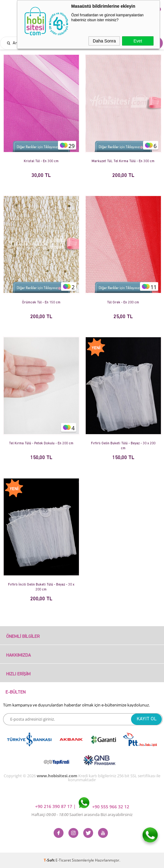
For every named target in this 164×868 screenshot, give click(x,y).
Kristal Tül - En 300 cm (41, 161)
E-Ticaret (63, 860)
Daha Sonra (104, 41)
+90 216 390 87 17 (54, 807)
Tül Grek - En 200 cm (123, 303)
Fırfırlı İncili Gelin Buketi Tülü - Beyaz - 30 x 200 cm (41, 587)
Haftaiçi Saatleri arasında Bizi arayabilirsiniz (82, 814)
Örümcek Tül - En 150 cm (41, 303)
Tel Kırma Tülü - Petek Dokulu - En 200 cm (41, 444)
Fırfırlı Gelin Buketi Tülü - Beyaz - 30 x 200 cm (123, 446)
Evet (138, 41)
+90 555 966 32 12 (104, 807)
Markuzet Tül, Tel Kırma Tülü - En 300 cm (123, 161)
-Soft (50, 860)
